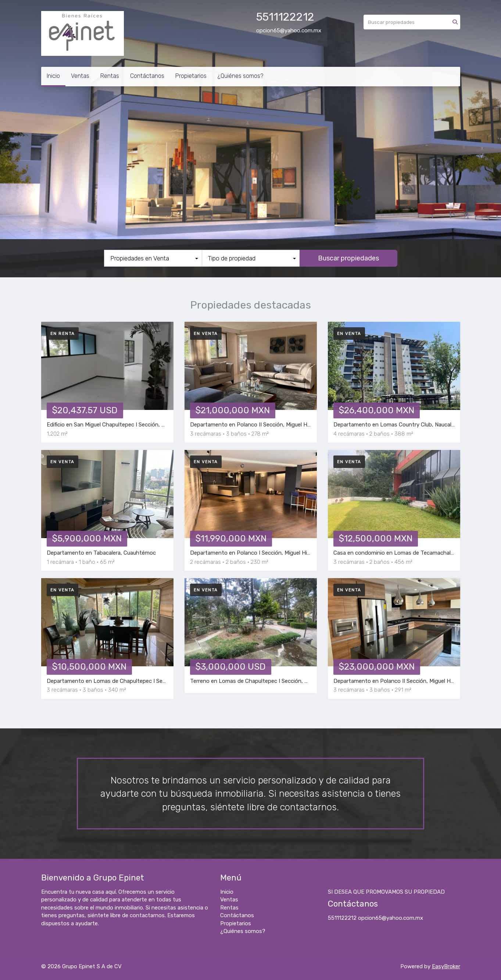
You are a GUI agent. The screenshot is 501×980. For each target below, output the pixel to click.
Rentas (110, 76)
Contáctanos (147, 76)
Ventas (80, 76)
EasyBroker (446, 966)
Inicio (53, 76)
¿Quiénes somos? (240, 76)
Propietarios (191, 76)
